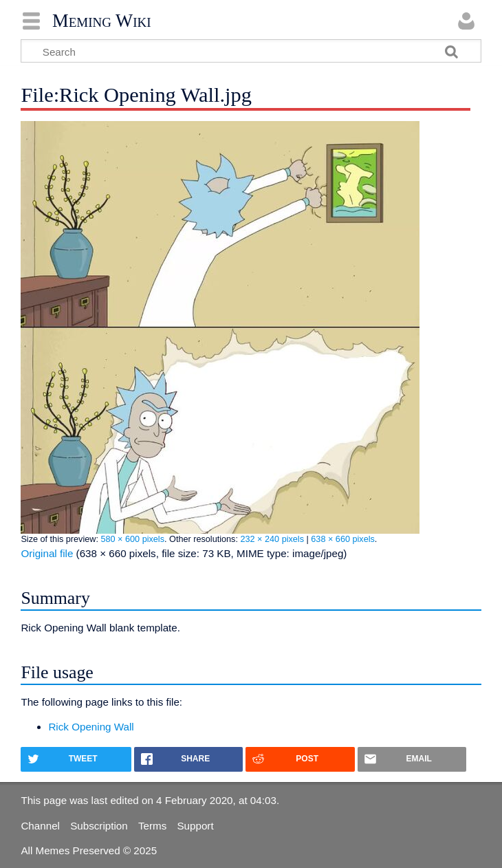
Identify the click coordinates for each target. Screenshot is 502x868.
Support (195, 826)
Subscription (99, 826)
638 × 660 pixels (343, 539)
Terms (152, 826)
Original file (47, 553)
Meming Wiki (102, 21)
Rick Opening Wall (91, 727)
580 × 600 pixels (132, 539)
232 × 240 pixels (272, 539)
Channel (40, 826)
